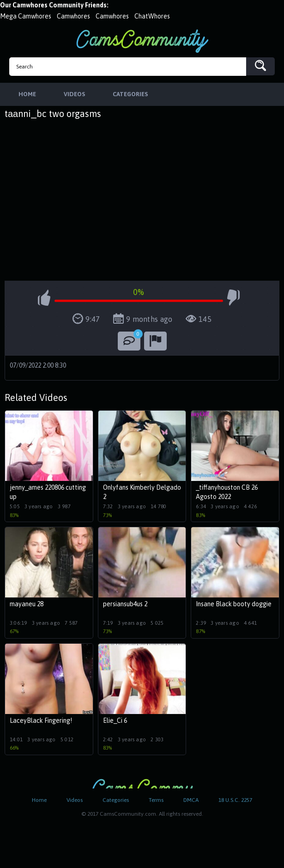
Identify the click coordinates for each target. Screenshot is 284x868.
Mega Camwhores (26, 16)
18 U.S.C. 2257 (235, 800)
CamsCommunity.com (142, 41)
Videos (75, 800)
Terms (156, 800)
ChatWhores (152, 16)
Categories (116, 800)
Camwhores (73, 16)
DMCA (191, 800)
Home (39, 800)
